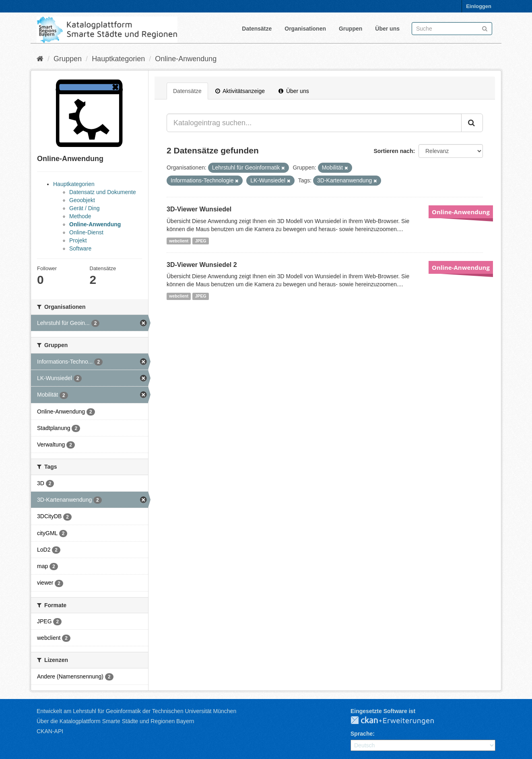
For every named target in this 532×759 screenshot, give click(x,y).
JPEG (201, 241)
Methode (80, 216)
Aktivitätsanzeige (240, 91)
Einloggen (479, 6)
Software (80, 248)
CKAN (399, 721)
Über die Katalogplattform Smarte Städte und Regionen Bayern (115, 721)
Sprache (362, 734)
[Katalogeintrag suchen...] (314, 123)
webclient (179, 241)
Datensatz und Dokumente (103, 192)
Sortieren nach (393, 151)
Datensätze (257, 29)
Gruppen (351, 29)
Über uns (387, 29)
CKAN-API (50, 731)
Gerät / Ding (84, 208)
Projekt (78, 240)
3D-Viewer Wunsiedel (199, 209)
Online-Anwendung (186, 59)
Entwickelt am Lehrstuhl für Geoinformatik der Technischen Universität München (136, 711)
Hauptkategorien (118, 59)
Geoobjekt (82, 200)
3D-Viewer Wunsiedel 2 (202, 265)
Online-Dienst (86, 232)
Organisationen (305, 29)
